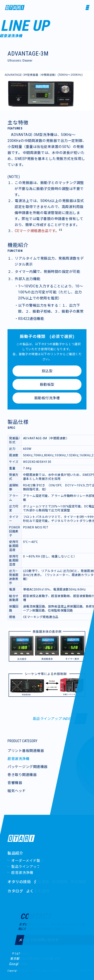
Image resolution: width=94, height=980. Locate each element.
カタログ (15, 891)
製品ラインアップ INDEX (53, 719)
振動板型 (47, 384)
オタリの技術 (19, 882)
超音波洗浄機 (18, 759)
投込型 (47, 371)
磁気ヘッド (17, 791)
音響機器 (15, 783)
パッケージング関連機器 (28, 767)
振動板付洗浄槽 (47, 398)
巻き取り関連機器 (22, 775)
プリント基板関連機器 (26, 751)
